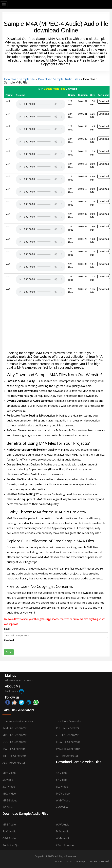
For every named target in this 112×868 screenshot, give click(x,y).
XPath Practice (65, 845)
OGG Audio (9, 838)
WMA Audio (63, 838)
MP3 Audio (9, 825)
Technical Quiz (11, 845)
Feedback (9, 640)
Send (9, 652)
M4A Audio (63, 831)
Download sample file (19, 79)
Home (58, 861)
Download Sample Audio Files (59, 79)
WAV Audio (63, 825)
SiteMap (80, 861)
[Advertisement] (56, 325)
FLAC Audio (9, 831)
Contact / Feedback (99, 861)
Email (7, 629)
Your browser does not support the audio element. (41, 104)
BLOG (69, 861)
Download (104, 101)
